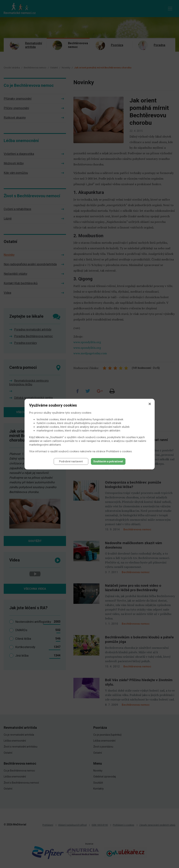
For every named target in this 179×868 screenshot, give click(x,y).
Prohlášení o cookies (119, 451)
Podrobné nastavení (71, 461)
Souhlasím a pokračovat (108, 461)
